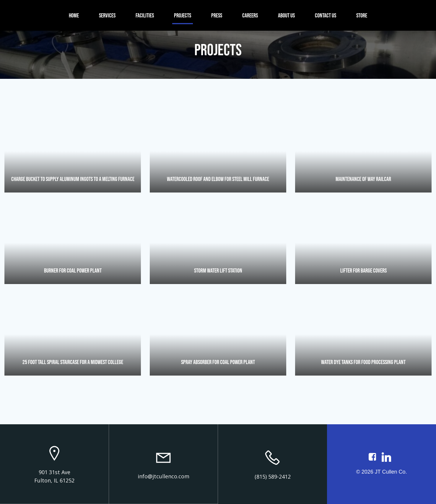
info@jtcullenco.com (163, 476)
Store (362, 15)
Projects (183, 15)
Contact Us (326, 15)
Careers (250, 15)
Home (74, 15)
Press (217, 15)
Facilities (145, 15)
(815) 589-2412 (273, 476)
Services (107, 15)
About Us (286, 15)
